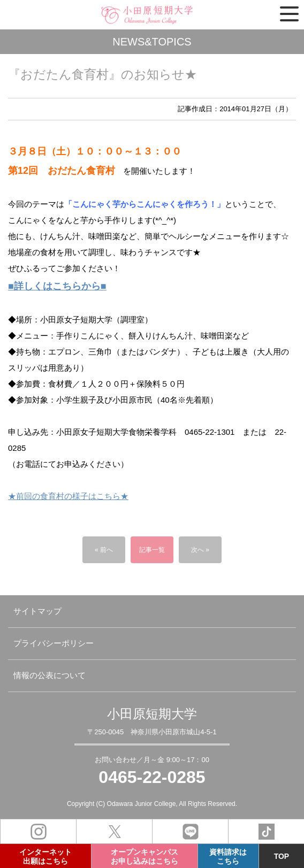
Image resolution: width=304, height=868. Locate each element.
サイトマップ (37, 611)
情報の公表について (50, 675)
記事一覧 (152, 550)
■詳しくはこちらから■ (57, 286)
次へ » (200, 550)
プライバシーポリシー (54, 643)
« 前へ (104, 550)
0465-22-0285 (152, 777)
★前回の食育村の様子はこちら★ (68, 496)
